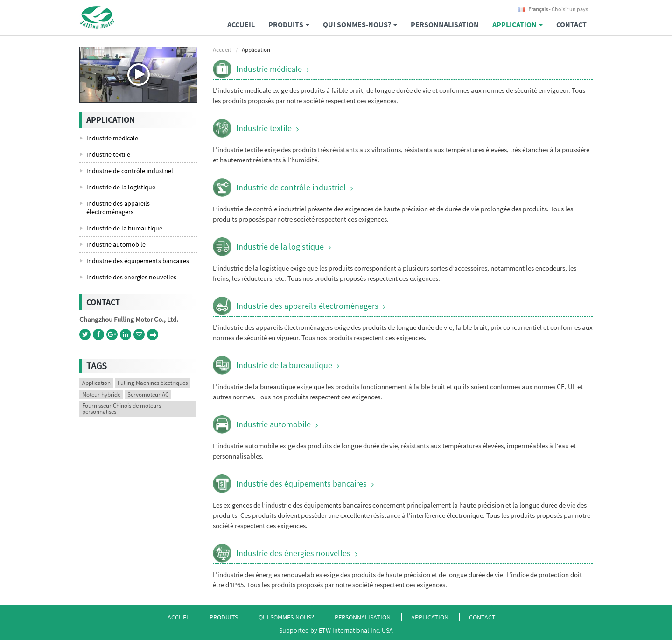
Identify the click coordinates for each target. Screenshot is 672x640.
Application (96, 383)
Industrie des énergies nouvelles (293, 553)
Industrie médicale (269, 69)
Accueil (241, 24)
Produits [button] (289, 24)
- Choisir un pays (558, 9)
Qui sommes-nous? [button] (360, 24)
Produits (224, 617)
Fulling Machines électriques (153, 383)
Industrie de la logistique (280, 247)
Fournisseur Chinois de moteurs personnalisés (122, 409)
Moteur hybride (101, 394)
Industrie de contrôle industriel (291, 187)
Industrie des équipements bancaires (301, 483)
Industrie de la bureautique (284, 365)
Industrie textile (264, 128)
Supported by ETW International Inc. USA (336, 630)
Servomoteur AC (148, 394)
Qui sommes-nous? (287, 617)
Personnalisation (445, 24)
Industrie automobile (273, 424)
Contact (571, 24)
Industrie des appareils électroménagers (307, 306)
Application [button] (518, 24)
